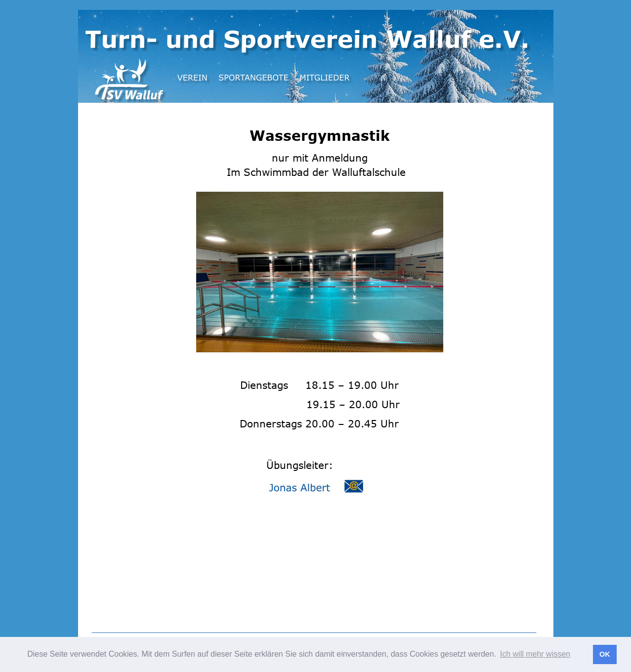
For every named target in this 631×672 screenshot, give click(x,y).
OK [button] (605, 654)
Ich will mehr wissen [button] (535, 654)
